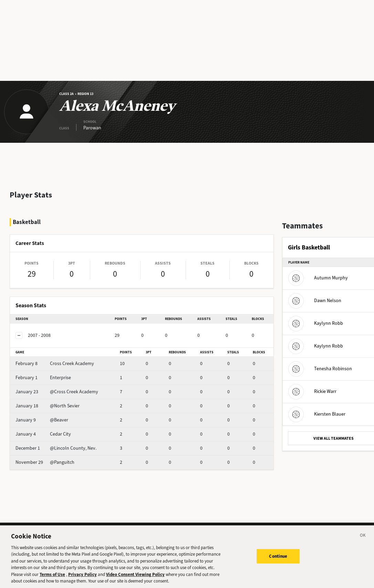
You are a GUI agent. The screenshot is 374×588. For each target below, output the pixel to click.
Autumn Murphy (318, 278)
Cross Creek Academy (55, 364)
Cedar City (43, 434)
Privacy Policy (82, 581)
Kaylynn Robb (316, 323)
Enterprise (43, 378)
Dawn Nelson (315, 301)
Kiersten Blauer (317, 414)
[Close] (363, 543)
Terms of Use (52, 581)
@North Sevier (48, 406)
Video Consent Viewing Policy (135, 581)
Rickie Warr (312, 391)
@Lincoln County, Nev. (56, 448)
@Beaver (42, 420)
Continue (278, 562)
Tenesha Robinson (320, 369)
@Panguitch (45, 462)
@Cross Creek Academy (57, 392)
